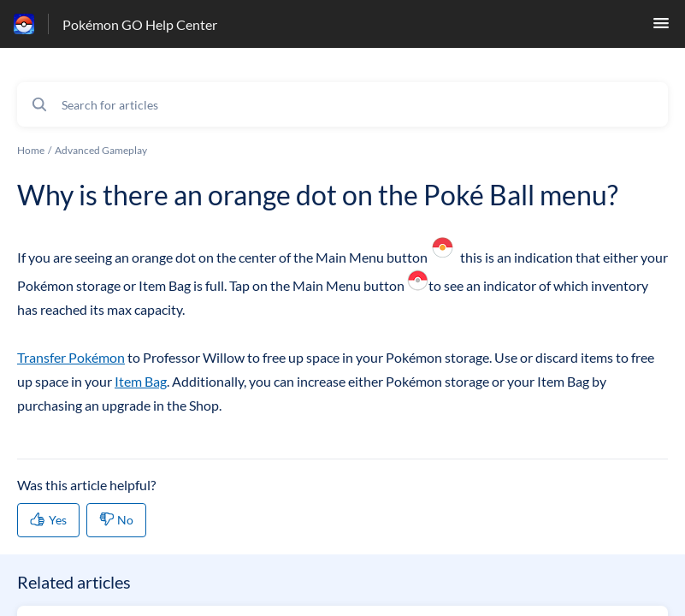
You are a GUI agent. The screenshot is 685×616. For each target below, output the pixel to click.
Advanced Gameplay (101, 150)
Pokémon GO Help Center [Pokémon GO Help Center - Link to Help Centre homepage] (140, 24)
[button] (661, 28)
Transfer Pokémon (71, 357)
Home (31, 150)
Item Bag (141, 381)
